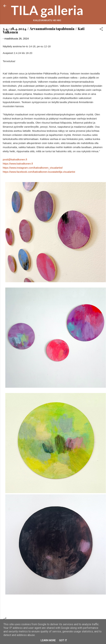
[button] (101, 30)
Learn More (48, 640)
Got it (63, 640)
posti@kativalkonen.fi (15, 159)
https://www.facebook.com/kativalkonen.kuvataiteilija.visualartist (39, 172)
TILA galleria (47, 10)
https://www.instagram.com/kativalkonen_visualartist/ (33, 168)
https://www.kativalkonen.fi (18, 164)
